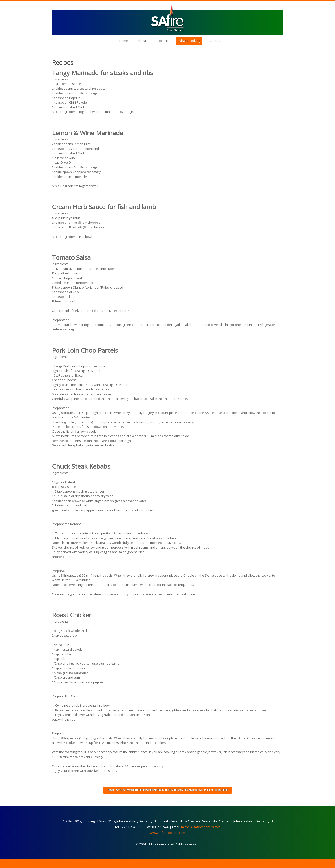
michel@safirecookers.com (201, 827)
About (142, 41)
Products (162, 41)
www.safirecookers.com (167, 833)
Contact (215, 41)
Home (124, 41)
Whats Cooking (189, 41)
